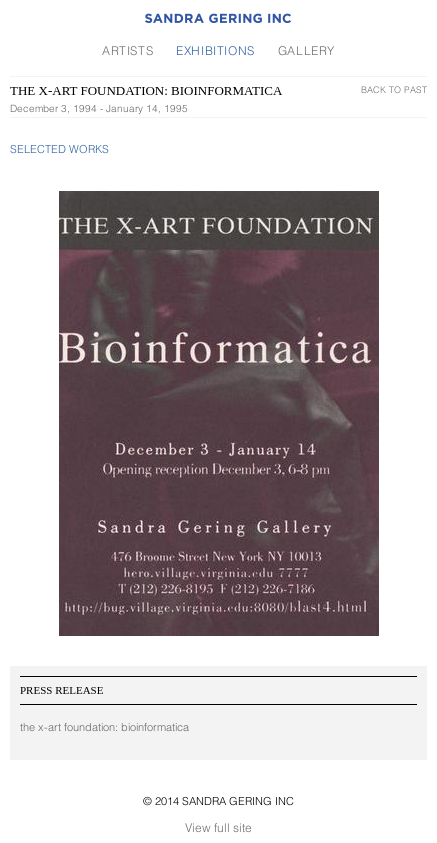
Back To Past (394, 89)
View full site (218, 827)
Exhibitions (215, 50)
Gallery (306, 50)
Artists (127, 50)
